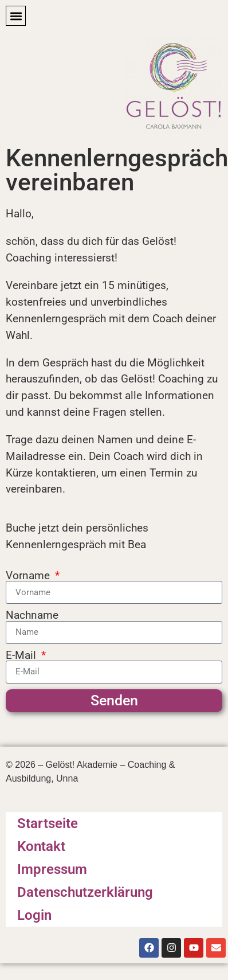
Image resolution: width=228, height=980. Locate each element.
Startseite (48, 823)
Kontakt (41, 846)
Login (34, 915)
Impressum (52, 869)
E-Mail (22, 655)
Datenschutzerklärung (85, 892)
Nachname (32, 615)
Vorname (29, 575)
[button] (16, 16)
